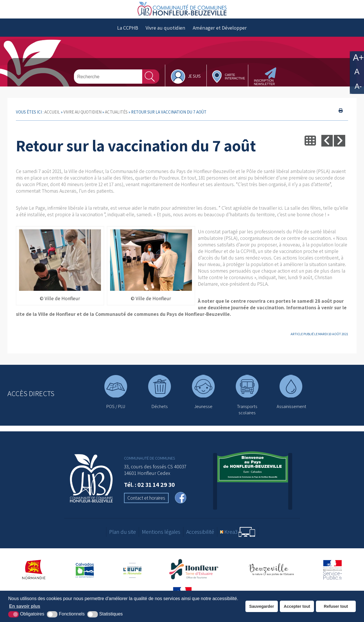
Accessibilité (200, 537)
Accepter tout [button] (297, 606)
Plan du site (123, 537)
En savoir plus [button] (25, 606)
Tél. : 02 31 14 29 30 (149, 490)
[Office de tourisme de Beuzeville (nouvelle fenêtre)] (271, 575)
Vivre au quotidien (166, 33)
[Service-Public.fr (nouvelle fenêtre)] (332, 575)
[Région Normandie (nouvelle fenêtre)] (34, 575)
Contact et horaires (146, 503)
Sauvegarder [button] (261, 606)
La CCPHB (128, 33)
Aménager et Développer (220, 33)
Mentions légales (161, 537)
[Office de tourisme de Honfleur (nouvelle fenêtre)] (196, 575)
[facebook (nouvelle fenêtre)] (181, 504)
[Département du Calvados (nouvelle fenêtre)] (85, 575)
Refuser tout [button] (336, 606)
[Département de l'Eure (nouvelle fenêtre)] (133, 575)
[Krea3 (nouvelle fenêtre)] (238, 537)
